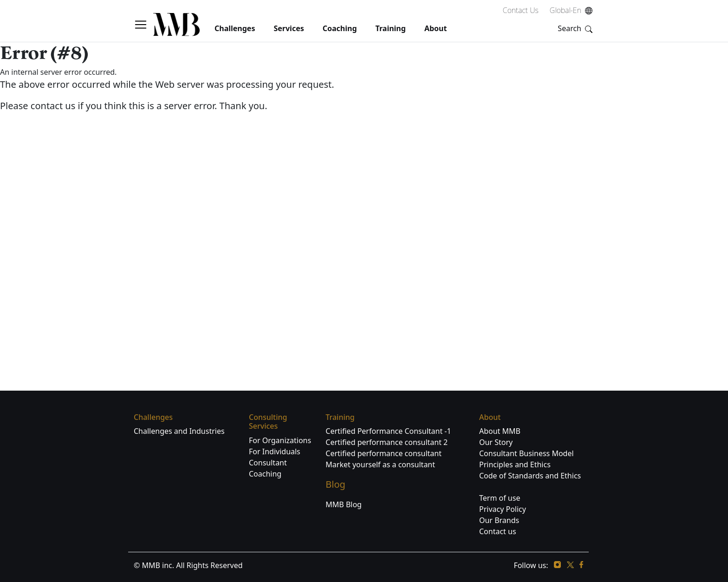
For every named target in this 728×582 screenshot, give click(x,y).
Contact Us (521, 10)
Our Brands (499, 520)
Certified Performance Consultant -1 (388, 431)
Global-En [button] (572, 10)
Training (391, 28)
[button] (143, 25)
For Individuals (275, 451)
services (289, 28)
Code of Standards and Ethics (530, 476)
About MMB (500, 431)
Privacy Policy (503, 509)
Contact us (498, 531)
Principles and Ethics (515, 464)
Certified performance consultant (383, 453)
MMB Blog (344, 504)
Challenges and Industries (179, 431)
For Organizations (280, 440)
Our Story (496, 442)
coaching (340, 28)
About (436, 28)
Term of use (500, 498)
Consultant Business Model (526, 453)
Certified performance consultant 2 (387, 442)
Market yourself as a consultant (380, 464)
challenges (235, 28)
